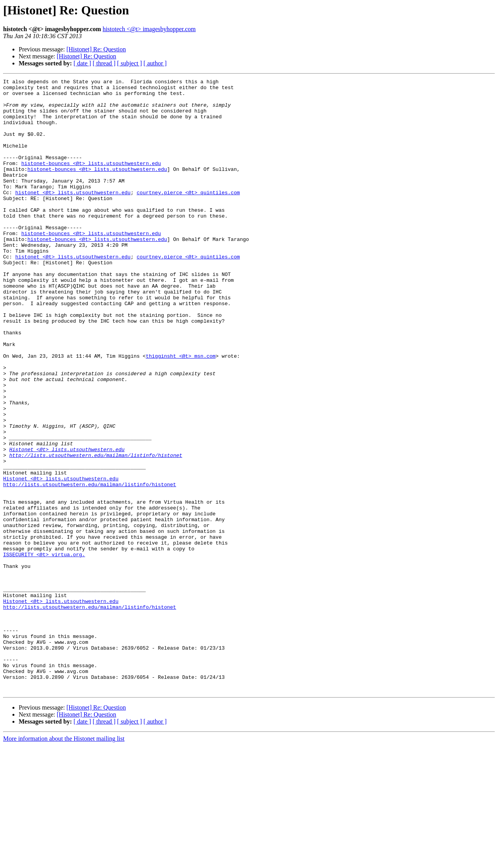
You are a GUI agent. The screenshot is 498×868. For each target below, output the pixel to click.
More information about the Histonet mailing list (64, 861)
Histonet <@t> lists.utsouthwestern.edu (67, 524)
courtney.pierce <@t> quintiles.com (188, 216)
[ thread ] (104, 63)
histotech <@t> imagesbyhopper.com (149, 29)
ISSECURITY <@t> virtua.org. (44, 650)
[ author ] (155, 63)
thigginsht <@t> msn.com (181, 412)
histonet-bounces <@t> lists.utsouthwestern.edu (91, 181)
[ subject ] (130, 63)
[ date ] (82, 63)
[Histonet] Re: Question (96, 49)
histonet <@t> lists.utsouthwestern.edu (73, 216)
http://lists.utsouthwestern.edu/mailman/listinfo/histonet (96, 531)
